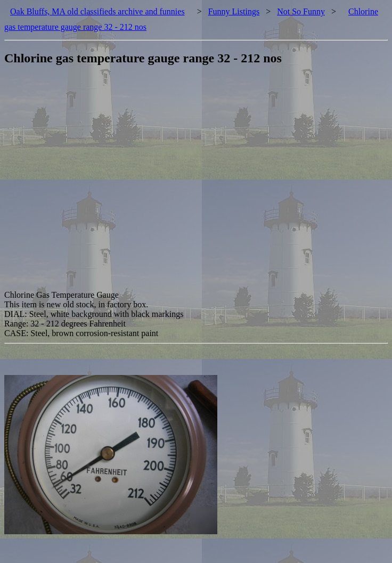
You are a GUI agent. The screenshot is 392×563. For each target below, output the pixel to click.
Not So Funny (301, 11)
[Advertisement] (107, 183)
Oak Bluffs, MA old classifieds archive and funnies (97, 11)
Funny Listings (234, 11)
